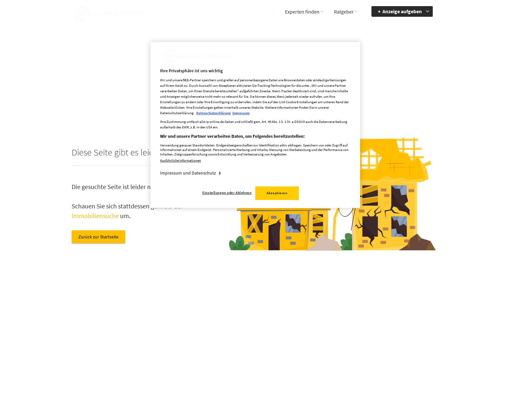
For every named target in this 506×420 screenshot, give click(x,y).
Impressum (300, 342)
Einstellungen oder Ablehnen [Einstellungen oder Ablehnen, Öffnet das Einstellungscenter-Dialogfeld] (227, 193)
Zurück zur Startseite (98, 237)
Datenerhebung (304, 370)
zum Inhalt (403, 351)
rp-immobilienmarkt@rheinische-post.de (235, 360)
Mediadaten (300, 332)
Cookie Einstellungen (309, 360)
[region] (255, 125)
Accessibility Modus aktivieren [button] (359, 345)
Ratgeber (344, 12)
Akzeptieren (277, 193)
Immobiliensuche (95, 216)
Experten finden (302, 12)
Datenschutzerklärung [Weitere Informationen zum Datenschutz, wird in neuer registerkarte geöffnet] (213, 113)
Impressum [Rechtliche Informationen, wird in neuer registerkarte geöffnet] (241, 113)
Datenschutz (301, 351)
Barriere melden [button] (356, 332)
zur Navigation (406, 342)
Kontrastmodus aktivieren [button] (356, 360)
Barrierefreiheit (407, 332)
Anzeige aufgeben (402, 11)
